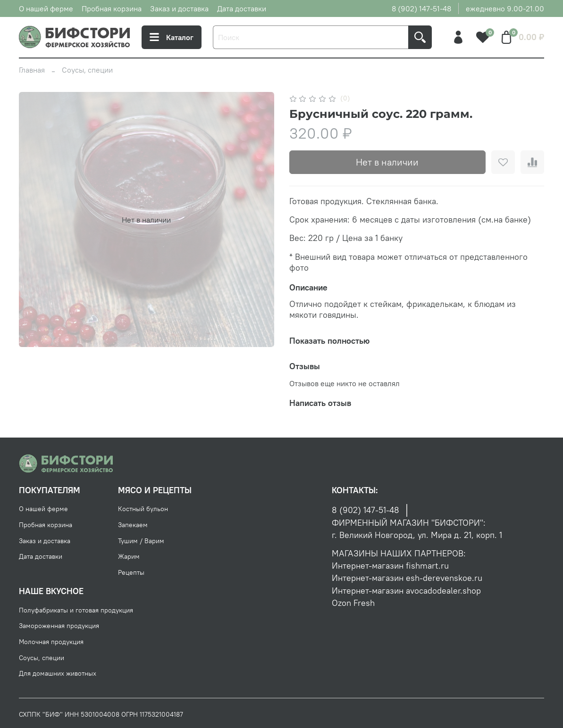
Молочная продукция (51, 642)
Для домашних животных (58, 673)
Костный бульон (143, 509)
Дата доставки (242, 8)
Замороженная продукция (59, 626)
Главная (32, 70)
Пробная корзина (112, 8)
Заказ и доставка (179, 8)
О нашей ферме (46, 8)
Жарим (129, 556)
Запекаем (133, 525)
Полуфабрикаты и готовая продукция (76, 610)
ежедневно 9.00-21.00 (505, 8)
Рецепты (131, 572)
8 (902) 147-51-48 (421, 8)
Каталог (172, 37)
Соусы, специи (87, 70)
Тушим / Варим (141, 541)
